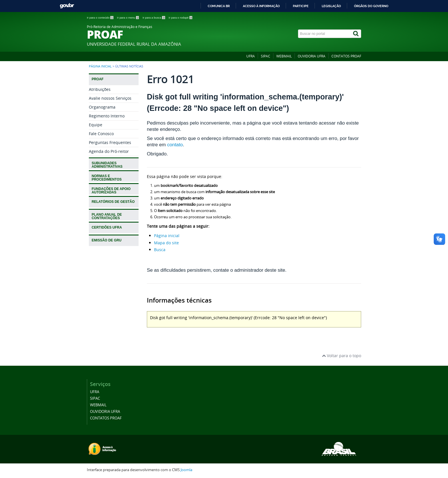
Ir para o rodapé (180, 18)
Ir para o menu (128, 18)
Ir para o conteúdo (100, 18)
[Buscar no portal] (325, 34)
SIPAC (266, 56)
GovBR (67, 6)
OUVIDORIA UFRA (312, 56)
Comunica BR (219, 6)
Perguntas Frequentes (110, 142)
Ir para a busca (154, 18)
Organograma (102, 107)
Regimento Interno (107, 116)
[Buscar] (356, 34)
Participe (301, 6)
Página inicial (100, 66)
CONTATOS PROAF (346, 56)
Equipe (96, 125)
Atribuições (100, 89)
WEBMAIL (284, 56)
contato (175, 145)
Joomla (186, 470)
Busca (160, 250)
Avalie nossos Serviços (110, 98)
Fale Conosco (101, 134)
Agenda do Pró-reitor (109, 151)
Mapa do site (166, 243)
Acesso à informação (261, 6)
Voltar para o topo (342, 356)
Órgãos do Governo (371, 6)
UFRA (251, 56)
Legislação (331, 6)
